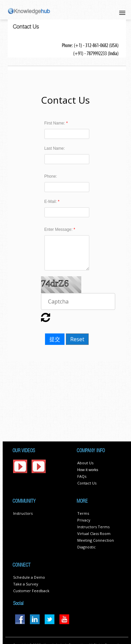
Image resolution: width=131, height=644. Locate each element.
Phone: (51, 176)
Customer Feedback (31, 591)
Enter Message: (59, 229)
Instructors (23, 513)
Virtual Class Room (94, 533)
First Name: (55, 123)
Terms (83, 513)
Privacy (84, 520)
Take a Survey (26, 584)
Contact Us (87, 483)
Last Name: (55, 148)
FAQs (82, 476)
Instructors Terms (93, 527)
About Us (85, 463)
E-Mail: (51, 202)
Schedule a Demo (29, 577)
